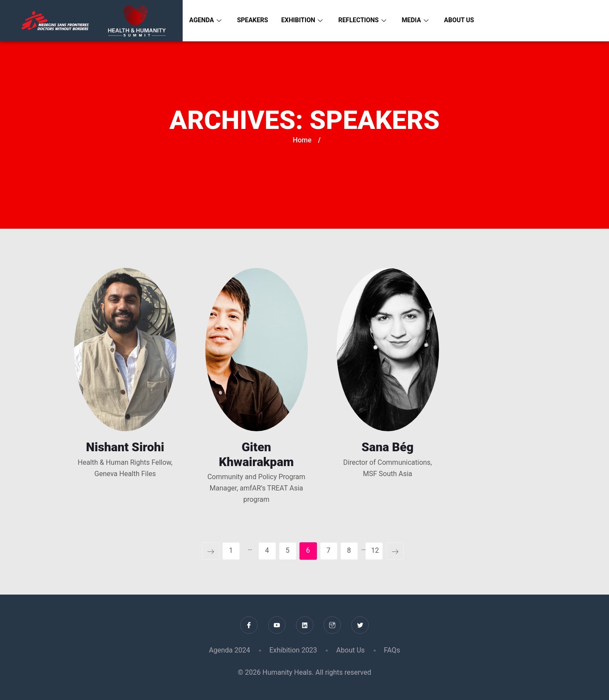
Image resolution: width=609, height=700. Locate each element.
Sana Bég (388, 447)
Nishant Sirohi (125, 447)
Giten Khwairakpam (256, 455)
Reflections (367, 20)
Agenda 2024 (229, 650)
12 (375, 550)
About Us (466, 20)
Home (302, 140)
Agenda (206, 20)
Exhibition (305, 20)
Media (421, 20)
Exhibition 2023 (293, 650)
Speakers (254, 20)
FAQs (392, 650)
